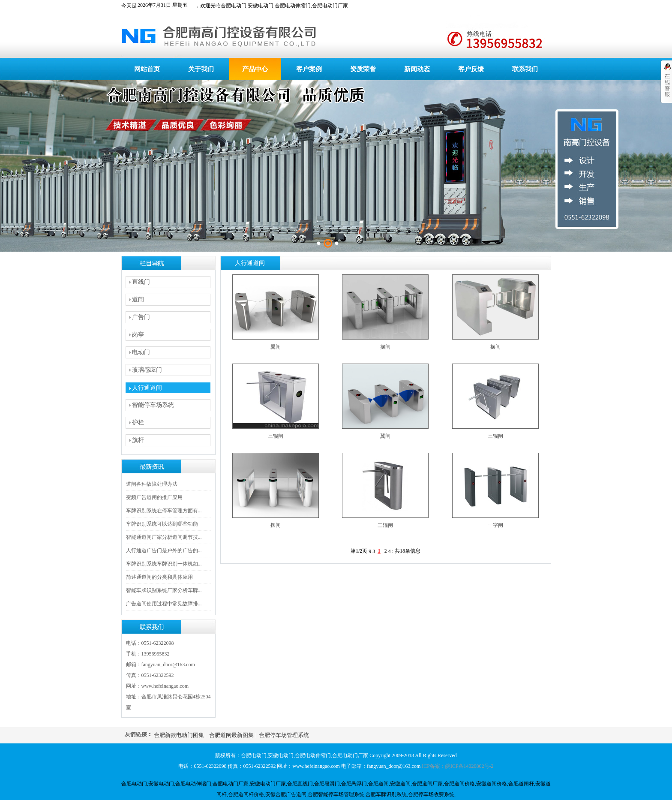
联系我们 (525, 69)
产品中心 (255, 69)
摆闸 (385, 347)
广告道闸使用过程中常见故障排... (164, 604)
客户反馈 (471, 69)
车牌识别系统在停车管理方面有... (164, 511)
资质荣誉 (363, 69)
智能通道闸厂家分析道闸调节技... (164, 537)
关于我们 (201, 69)
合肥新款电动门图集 (179, 735)
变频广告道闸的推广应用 (154, 497)
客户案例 (309, 69)
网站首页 (147, 69)
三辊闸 (276, 436)
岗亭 (138, 335)
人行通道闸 (147, 388)
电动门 (141, 352)
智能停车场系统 (153, 405)
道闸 (138, 299)
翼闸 (276, 347)
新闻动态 (417, 69)
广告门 (141, 317)
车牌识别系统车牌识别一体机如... (164, 564)
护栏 (138, 423)
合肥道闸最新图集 (231, 735)
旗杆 (138, 440)
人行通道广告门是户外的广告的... (164, 550)
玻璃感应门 (147, 370)
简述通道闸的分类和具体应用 (159, 577)
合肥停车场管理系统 (284, 735)
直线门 (141, 282)
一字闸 (495, 525)
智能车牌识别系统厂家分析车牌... (164, 590)
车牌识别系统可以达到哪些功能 (162, 524)
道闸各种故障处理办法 (152, 484)
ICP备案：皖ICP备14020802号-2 (457, 766)
